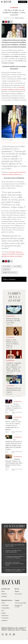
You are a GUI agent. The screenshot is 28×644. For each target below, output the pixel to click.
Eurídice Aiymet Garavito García (17, 413)
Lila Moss (17, 266)
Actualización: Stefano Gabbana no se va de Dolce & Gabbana (15, 557)
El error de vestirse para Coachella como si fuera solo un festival (14, 564)
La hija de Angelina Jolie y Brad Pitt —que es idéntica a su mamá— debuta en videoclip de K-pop (14, 367)
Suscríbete (23, 2)
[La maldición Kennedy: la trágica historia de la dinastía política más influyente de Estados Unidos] (9, 437)
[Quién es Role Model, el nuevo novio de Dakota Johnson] (14, 331)
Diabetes (6, 269)
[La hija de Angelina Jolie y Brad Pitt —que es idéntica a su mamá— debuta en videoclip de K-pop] (14, 354)
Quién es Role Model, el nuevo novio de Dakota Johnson (12, 343)
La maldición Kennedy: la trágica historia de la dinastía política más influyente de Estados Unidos (14, 444)
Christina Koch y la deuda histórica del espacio (13, 390)
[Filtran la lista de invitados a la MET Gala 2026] (14, 310)
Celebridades (14, 8)
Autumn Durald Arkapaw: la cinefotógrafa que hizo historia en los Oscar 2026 (14, 463)
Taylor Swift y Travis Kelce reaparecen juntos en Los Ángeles (13, 407)
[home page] (7, 2)
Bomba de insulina (10, 273)
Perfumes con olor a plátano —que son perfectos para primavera (15, 570)
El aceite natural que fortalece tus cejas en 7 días (15, 545)
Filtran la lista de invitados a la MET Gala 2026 (13, 321)
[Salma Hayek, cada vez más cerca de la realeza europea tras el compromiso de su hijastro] (9, 417)
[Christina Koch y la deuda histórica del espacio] (14, 379)
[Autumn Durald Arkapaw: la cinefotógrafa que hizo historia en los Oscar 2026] (9, 457)
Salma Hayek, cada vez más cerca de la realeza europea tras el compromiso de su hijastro (13, 424)
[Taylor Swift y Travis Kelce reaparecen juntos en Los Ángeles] (9, 401)
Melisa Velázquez (20, 18)
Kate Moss (6, 266)
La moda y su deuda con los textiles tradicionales (13, 551)
